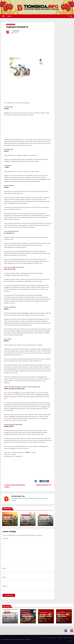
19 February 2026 (28, 619)
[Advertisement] (28, 47)
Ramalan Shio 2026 (44, 613)
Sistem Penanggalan (26, 611)
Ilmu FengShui (7, 613)
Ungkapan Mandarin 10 (44, 518)
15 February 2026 (63, 619)
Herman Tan (16, 31)
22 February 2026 (10, 619)
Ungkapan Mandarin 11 (44, 485)
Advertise (60, 638)
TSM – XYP (70, 641)
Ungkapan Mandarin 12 (17, 27)
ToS (48, 638)
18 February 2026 (46, 619)
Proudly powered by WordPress (8, 639)
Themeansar (28, 639)
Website (5, 586)
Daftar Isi (71, 638)
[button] (69, 16)
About (45, 638)
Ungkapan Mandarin (11, 24)
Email (5, 577)
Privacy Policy (54, 638)
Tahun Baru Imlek (26, 613)
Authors (66, 638)
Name (5, 568)
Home (9, 16)
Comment (6, 539)
